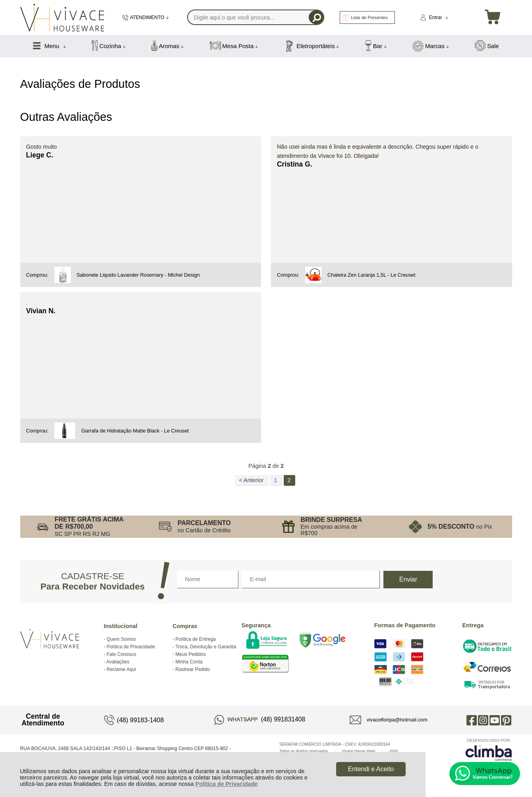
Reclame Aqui (121, 669)
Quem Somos (121, 639)
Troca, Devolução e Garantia (206, 647)
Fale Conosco (121, 654)
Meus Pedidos (191, 654)
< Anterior (251, 480)
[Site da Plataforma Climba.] (489, 749)
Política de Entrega (196, 639)
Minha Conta (189, 662)
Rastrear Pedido (193, 669)
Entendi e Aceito (371, 769)
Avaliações (118, 662)
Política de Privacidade (227, 784)
